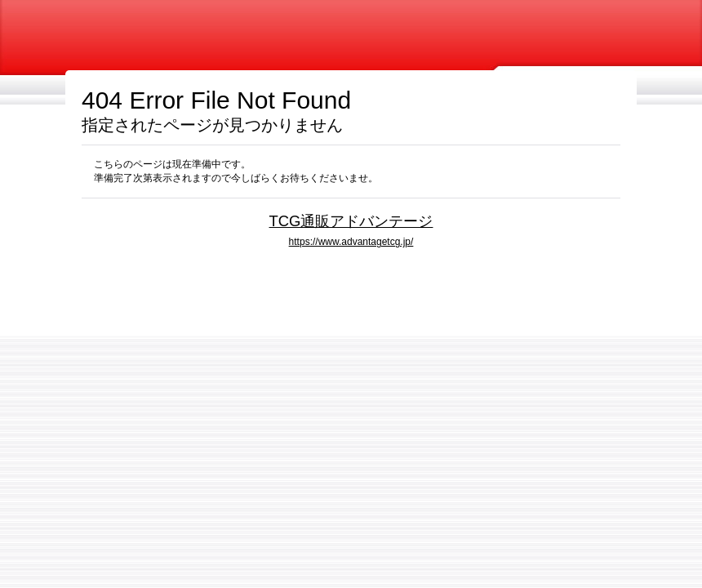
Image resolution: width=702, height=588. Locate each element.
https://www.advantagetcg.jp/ (351, 242)
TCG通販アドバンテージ (351, 221)
